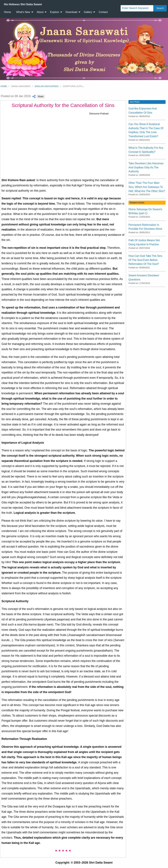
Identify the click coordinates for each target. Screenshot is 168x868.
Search (160, 8)
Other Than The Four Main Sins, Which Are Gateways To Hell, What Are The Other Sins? (147, 187)
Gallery (88, 12)
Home (7, 12)
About (40, 12)
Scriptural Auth (74, 86)
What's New (23, 12)
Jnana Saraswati (21, 86)
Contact (103, 12)
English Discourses (47, 86)
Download (71, 12)
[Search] (137, 8)
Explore (54, 12)
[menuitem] (23, 4)
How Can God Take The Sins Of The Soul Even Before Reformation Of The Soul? (145, 260)
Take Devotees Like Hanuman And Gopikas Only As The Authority (146, 167)
